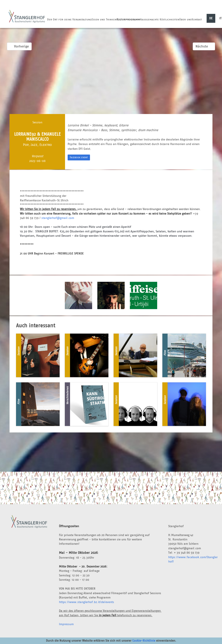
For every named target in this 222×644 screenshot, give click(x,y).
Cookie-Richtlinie (144, 641)
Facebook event (79, 157)
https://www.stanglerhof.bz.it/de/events (87, 602)
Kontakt (197, 19)
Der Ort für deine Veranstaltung (69, 19)
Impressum (66, 624)
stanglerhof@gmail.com (58, 218)
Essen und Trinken (104, 19)
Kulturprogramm (128, 19)
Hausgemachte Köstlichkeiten (159, 19)
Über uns (185, 19)
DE (211, 18)
